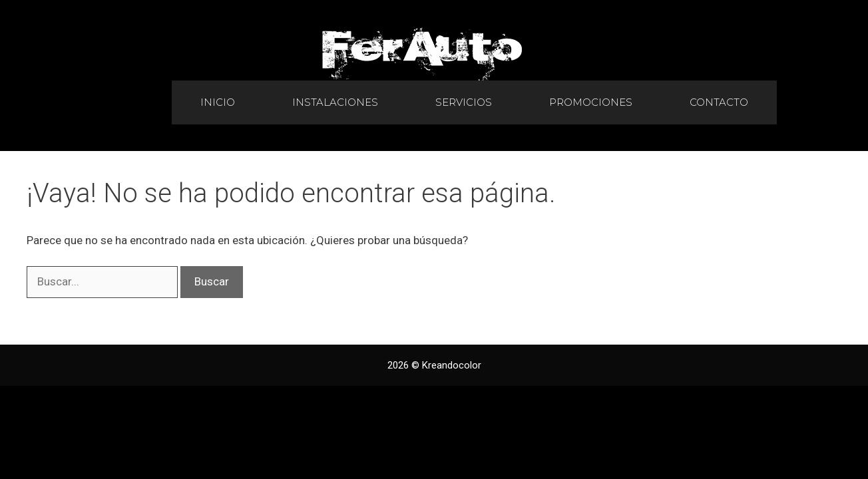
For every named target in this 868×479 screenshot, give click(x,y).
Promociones (591, 102)
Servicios (464, 102)
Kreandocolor (452, 365)
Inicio (218, 102)
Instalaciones (335, 102)
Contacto (719, 102)
